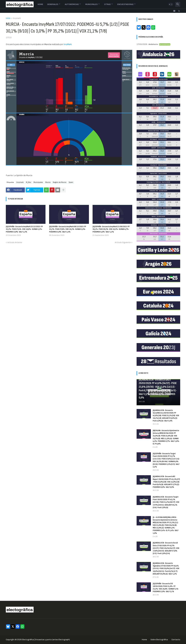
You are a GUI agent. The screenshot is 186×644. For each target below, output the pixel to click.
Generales (53, 4)
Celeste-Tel (154, 191)
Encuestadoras (125, 4)
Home (40, 4)
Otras (107, 4)
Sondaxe (154, 225)
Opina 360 (154, 174)
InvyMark (68, 44)
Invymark (17, 18)
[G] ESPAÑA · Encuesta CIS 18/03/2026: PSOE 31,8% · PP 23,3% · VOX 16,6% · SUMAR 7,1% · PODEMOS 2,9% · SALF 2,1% (166, 588)
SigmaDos (154, 114)
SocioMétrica (154, 96)
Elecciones (154, 234)
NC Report (154, 139)
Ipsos (154, 216)
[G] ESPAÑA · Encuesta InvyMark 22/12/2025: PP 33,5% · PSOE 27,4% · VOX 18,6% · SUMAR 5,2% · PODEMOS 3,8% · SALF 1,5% (24, 229)
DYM (154, 88)
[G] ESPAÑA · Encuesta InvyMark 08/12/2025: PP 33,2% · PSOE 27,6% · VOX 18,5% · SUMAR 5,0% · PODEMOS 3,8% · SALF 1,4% (68, 229)
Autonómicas (72, 4)
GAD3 (154, 199)
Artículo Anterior (15, 242)
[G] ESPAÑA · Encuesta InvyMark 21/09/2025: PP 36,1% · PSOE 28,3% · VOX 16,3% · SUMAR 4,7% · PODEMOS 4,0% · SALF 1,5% (111, 229)
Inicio (8, 18)
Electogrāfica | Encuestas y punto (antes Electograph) (46, 640)
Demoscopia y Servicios (154, 208)
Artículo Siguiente (123, 242)
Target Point (154, 79)
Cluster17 (154, 165)
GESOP (154, 148)
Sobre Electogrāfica (159, 640)
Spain (71, 182)
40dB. (154, 122)
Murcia (48, 182)
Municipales (91, 4)
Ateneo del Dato (154, 131)
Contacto (176, 640)
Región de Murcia (60, 182)
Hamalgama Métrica (154, 182)
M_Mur (29, 182)
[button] (171, 4)
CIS (153, 105)
